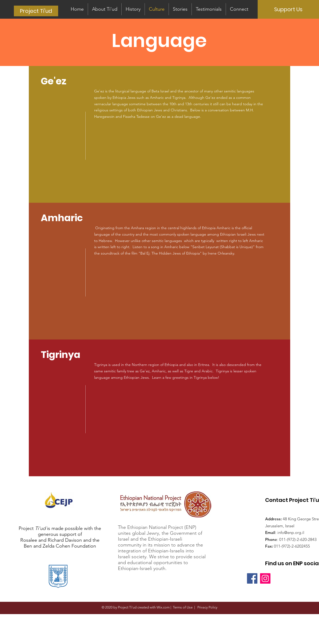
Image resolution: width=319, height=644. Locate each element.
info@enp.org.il (291, 532)
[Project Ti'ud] (36, 11)
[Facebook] (252, 578)
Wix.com (163, 607)
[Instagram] (265, 578)
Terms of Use (183, 607)
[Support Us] (288, 9)
